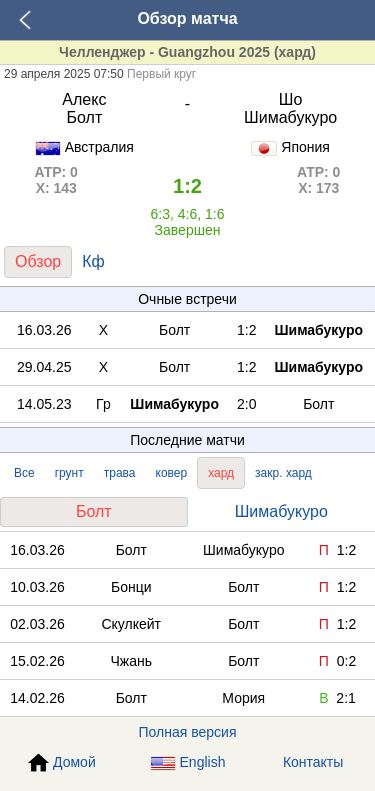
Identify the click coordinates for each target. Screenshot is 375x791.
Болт (94, 511)
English (188, 762)
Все (24, 473)
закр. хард (283, 473)
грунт (69, 473)
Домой (62, 763)
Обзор (38, 261)
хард (221, 473)
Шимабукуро (281, 511)
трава (120, 473)
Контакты (313, 762)
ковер (172, 473)
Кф (93, 261)
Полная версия (188, 732)
